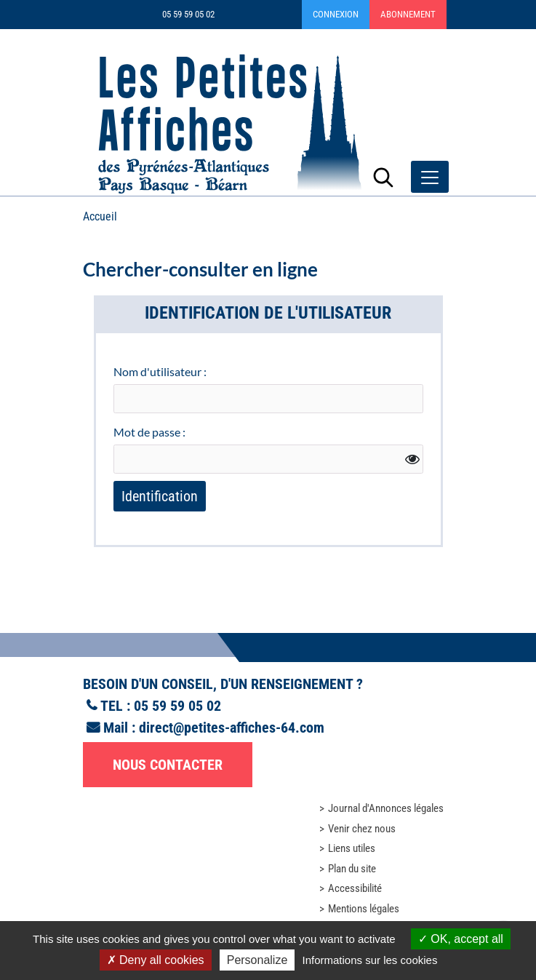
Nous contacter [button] (168, 765)
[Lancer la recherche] (383, 177)
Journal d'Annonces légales (386, 808)
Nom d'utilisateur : (160, 371)
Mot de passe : (149, 432)
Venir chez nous (362, 829)
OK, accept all (461, 939)
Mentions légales (364, 909)
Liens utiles (352, 848)
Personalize (257, 960)
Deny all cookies (156, 960)
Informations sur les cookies (369, 960)
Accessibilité (355, 888)
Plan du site (352, 869)
